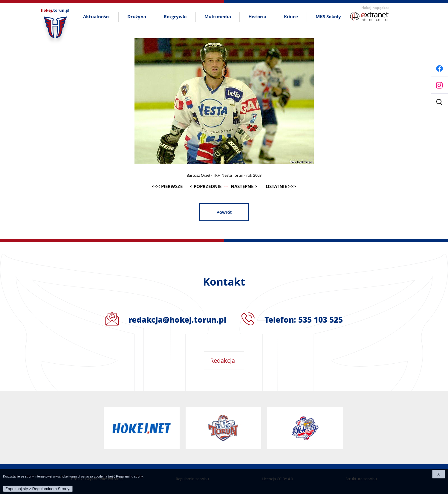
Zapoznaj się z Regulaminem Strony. (38, 489)
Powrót (224, 212)
